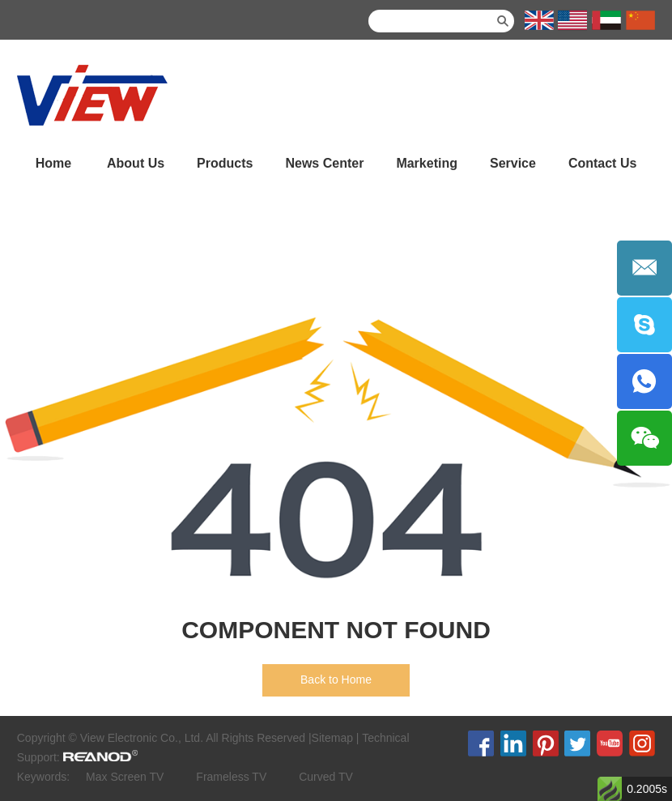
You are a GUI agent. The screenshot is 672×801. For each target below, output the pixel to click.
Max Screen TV (125, 777)
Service (513, 163)
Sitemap (332, 738)
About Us (136, 163)
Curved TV (326, 777)
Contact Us (602, 163)
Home (53, 163)
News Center (324, 163)
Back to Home (336, 680)
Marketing (427, 163)
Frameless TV (231, 777)
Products (225, 163)
